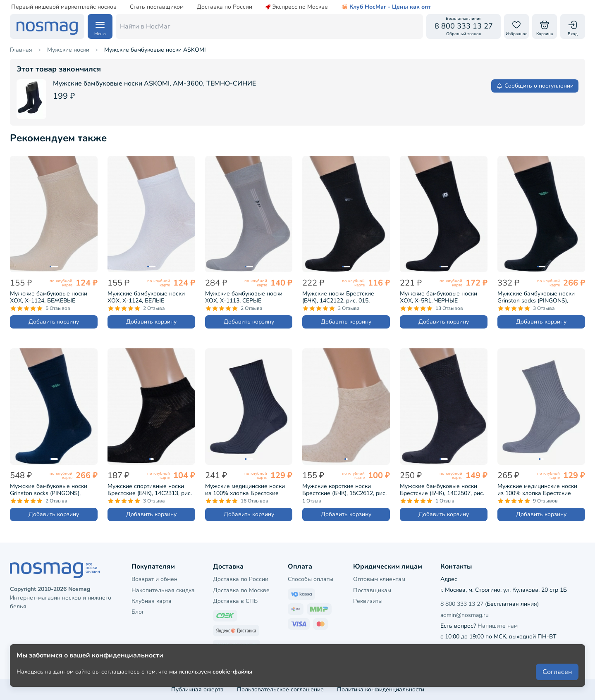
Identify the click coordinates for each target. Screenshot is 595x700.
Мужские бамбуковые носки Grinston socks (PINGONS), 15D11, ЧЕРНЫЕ (536, 297)
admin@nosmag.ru (465, 615)
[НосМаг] (47, 26)
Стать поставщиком (157, 7)
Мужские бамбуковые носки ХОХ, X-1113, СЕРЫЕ (244, 297)
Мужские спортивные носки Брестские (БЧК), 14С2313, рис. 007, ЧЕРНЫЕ (150, 490)
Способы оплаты (311, 579)
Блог (138, 612)
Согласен (557, 672)
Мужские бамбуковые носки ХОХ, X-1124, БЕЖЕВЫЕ (49, 297)
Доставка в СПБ (235, 601)
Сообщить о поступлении (535, 86)
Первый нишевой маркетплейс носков (64, 7)
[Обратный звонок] (464, 26)
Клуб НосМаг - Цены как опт (386, 7)
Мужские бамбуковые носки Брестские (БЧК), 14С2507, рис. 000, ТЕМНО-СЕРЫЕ (442, 490)
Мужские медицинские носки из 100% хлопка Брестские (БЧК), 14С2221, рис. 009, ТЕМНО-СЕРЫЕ (245, 490)
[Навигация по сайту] (100, 26)
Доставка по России (225, 7)
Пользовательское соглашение (280, 689)
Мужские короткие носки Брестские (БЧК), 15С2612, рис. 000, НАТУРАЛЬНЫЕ (344, 490)
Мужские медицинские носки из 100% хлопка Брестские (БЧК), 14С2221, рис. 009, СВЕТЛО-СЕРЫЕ (537, 490)
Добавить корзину (54, 322)
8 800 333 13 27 (462, 604)
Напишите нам (498, 626)
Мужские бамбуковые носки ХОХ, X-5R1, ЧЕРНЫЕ (438, 297)
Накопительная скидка (163, 590)
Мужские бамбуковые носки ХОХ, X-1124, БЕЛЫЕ (146, 297)
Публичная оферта (197, 689)
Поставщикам (372, 590)
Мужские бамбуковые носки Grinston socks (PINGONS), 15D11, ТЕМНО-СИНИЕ (49, 490)
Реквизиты (368, 601)
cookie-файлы (232, 672)
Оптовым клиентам (379, 579)
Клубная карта (152, 601)
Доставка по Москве (241, 590)
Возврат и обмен (154, 579)
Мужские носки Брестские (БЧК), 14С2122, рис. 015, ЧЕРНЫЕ (338, 297)
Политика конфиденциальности (381, 689)
